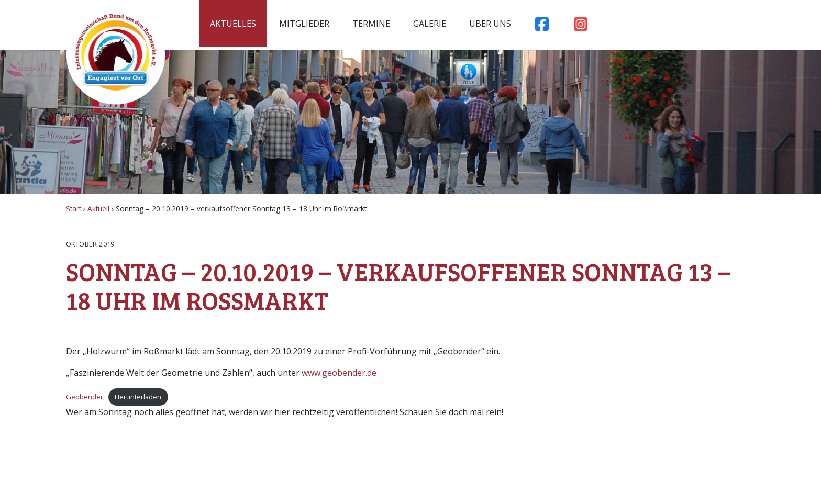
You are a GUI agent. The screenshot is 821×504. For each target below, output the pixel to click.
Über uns (490, 24)
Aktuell (98, 209)
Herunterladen (138, 397)
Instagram (581, 27)
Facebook (542, 27)
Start (74, 209)
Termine (371, 24)
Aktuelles (233, 24)
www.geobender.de (339, 373)
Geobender (85, 397)
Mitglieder (304, 24)
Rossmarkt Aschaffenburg (116, 55)
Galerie (430, 24)
